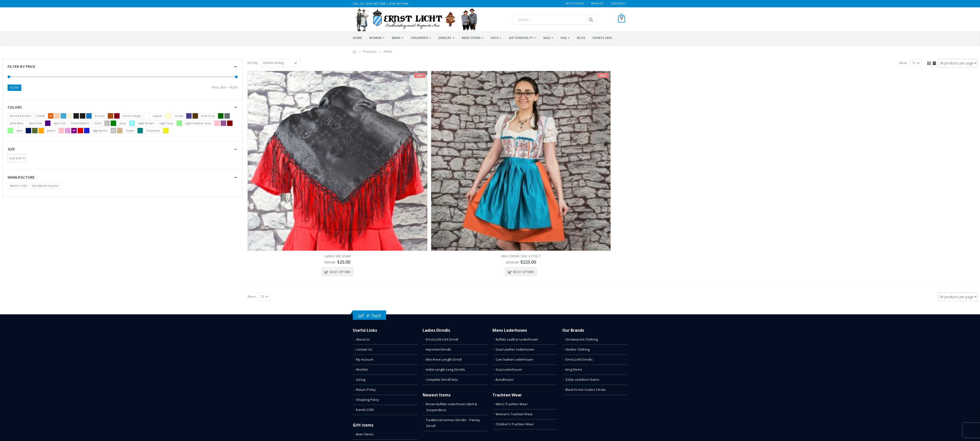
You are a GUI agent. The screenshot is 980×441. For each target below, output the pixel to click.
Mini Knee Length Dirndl (444, 360)
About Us (363, 339)
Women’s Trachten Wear (514, 414)
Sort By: (253, 63)
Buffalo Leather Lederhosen (517, 339)
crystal (179, 116)
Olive (35, 131)
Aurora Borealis (20, 116)
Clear (147, 116)
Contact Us (364, 349)
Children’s (419, 38)
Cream (168, 116)
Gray (107, 123)
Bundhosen (505, 380)
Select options (340, 272)
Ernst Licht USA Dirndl (442, 339)
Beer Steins (471, 38)
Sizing (361, 380)
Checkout (618, 3)
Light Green (179, 123)
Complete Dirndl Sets (442, 380)
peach (51, 130)
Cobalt (41, 116)
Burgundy (117, 116)
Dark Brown (195, 116)
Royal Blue (87, 131)
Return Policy (366, 390)
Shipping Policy (367, 400)
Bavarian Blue (63, 116)
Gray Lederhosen (509, 370)
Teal (140, 131)
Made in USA (18, 186)
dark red (60, 123)
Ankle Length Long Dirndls (445, 370)
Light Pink (217, 123)
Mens (396, 38)
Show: (903, 63)
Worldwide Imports (45, 186)
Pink (61, 131)
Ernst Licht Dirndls (579, 360)
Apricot (57, 116)
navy (19, 130)
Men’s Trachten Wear (512, 404)
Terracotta (51, 116)
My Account (575, 3)
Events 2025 (602, 38)
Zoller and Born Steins (582, 380)
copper (158, 116)
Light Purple (223, 123)
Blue (89, 116)
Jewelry (445, 38)
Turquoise (153, 130)
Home (357, 38)
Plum (68, 131)
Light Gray (166, 123)
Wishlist (598, 3)
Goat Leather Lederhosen (515, 349)
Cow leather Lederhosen (514, 360)
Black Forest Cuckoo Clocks (586, 390)
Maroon (230, 123)
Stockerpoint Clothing (582, 339)
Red (80, 131)
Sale (547, 38)
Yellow (166, 131)
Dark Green (221, 116)
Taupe (130, 130)
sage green (100, 130)
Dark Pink (35, 123)
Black (76, 116)
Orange (41, 131)
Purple (74, 131)
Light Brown (146, 123)
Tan (120, 131)
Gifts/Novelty (521, 38)
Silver (113, 131)
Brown (110, 116)
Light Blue (132, 123)
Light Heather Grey (198, 123)
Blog (581, 38)
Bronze (100, 116)
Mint (10, 131)
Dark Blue (189, 116)
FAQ (564, 38)
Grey (123, 123)
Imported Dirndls (439, 349)
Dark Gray (208, 116)
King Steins (574, 370)
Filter (14, 88)
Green (113, 123)
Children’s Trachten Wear (515, 424)
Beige (70, 116)
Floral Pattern (80, 123)
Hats (495, 38)
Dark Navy (17, 123)
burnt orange (132, 116)
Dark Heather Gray (227, 116)
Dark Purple (48, 123)
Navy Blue (28, 131)
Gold (98, 123)
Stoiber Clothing (578, 349)
